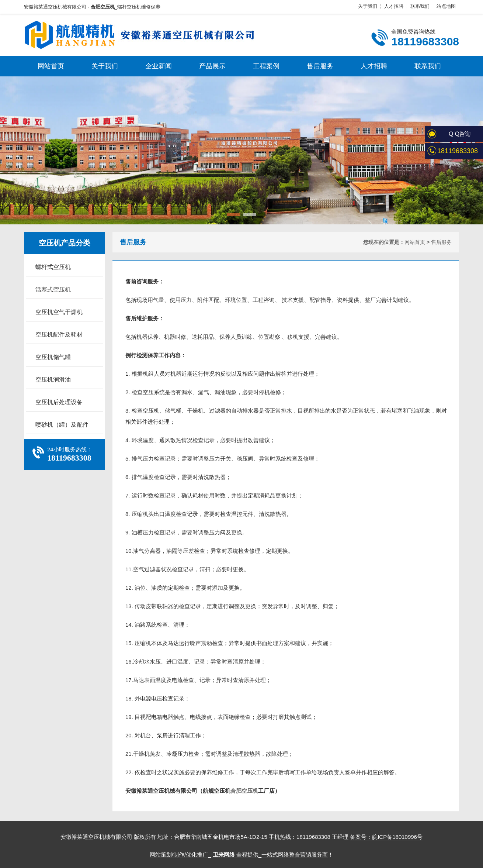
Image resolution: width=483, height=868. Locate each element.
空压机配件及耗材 (59, 335)
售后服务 (320, 66)
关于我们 (368, 6)
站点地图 (446, 6)
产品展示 (212, 66)
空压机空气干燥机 (59, 312)
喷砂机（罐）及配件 (62, 425)
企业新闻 (159, 66)
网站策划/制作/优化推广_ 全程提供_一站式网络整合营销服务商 (239, 855)
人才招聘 (394, 6)
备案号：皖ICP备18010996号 (386, 837)
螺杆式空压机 (53, 267)
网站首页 (51, 66)
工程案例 (266, 66)
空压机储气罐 (53, 357)
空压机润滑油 (53, 380)
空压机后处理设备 (59, 402)
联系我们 (420, 6)
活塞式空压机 (53, 290)
